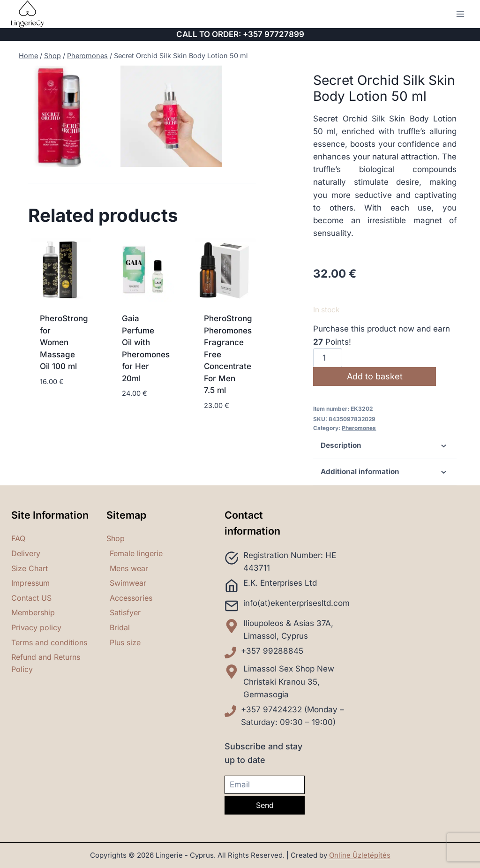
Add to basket (376, 376)
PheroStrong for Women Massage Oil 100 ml (64, 369)
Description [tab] (385, 446)
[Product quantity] (328, 358)
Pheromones (359, 428)
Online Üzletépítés (360, 855)
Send (265, 805)
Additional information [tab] (385, 472)
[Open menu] (460, 14)
